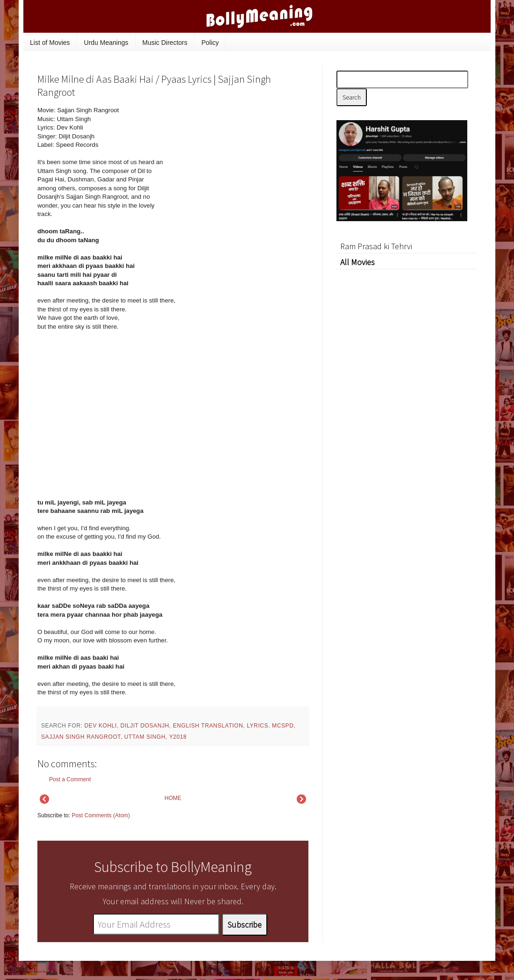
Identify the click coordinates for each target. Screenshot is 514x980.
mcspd (283, 726)
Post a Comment (70, 779)
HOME (173, 798)
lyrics (257, 726)
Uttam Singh (145, 737)
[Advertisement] (238, 169)
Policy (210, 43)
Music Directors (165, 43)
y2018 (178, 737)
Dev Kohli (101, 726)
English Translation (208, 726)
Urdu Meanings (106, 43)
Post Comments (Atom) (101, 815)
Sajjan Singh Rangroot (81, 737)
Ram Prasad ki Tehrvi (376, 246)
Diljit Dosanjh (145, 726)
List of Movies (50, 43)
